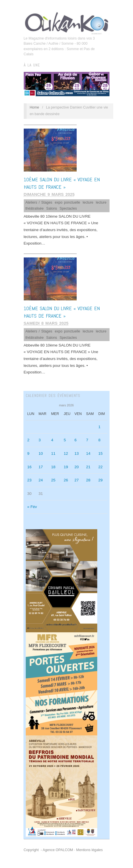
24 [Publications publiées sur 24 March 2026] (41, 480)
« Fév (32, 507)
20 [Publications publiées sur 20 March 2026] (77, 467)
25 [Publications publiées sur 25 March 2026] (53, 480)
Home (34, 107)
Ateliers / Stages (39, 202)
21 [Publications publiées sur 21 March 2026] (88, 467)
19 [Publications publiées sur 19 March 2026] (66, 467)
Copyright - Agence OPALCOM (48, 850)
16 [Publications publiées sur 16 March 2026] (29, 467)
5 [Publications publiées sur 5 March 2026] (65, 440)
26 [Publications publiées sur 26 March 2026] (66, 480)
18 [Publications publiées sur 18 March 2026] (53, 467)
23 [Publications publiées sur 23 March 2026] (29, 480)
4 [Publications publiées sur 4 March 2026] (52, 440)
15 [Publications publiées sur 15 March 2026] (101, 453)
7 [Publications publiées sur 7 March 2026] (87, 440)
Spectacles (68, 208)
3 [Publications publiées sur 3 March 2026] (40, 440)
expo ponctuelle (68, 202)
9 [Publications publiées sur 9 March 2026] (28, 453)
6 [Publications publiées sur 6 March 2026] (76, 440)
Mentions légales (89, 850)
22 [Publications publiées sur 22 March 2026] (101, 467)
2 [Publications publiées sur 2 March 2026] (28, 440)
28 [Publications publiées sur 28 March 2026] (88, 480)
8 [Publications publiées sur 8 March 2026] (100, 440)
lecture (88, 202)
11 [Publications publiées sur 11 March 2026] (53, 453)
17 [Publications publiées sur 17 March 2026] (41, 467)
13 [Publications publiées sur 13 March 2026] (77, 453)
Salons (51, 208)
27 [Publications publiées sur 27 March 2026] (77, 480)
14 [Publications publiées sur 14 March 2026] (88, 453)
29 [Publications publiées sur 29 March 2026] (101, 480)
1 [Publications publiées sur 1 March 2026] (100, 427)
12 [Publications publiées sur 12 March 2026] (66, 453)
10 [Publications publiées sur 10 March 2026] (41, 453)
